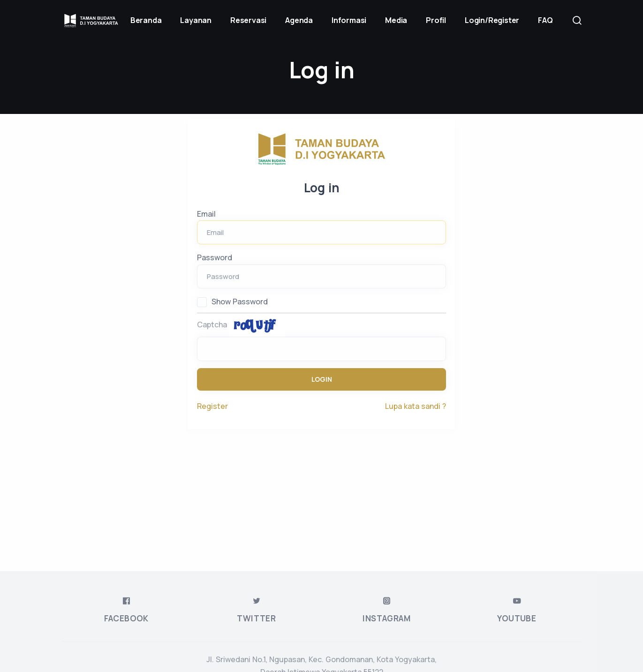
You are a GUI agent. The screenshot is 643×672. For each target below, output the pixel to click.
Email (206, 214)
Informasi (349, 20)
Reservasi (248, 20)
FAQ (545, 20)
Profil (436, 20)
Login (322, 379)
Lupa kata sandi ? (416, 406)
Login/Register (492, 20)
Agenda (299, 20)
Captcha (212, 325)
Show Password (240, 302)
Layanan (196, 20)
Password (215, 257)
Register (212, 406)
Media (396, 20)
